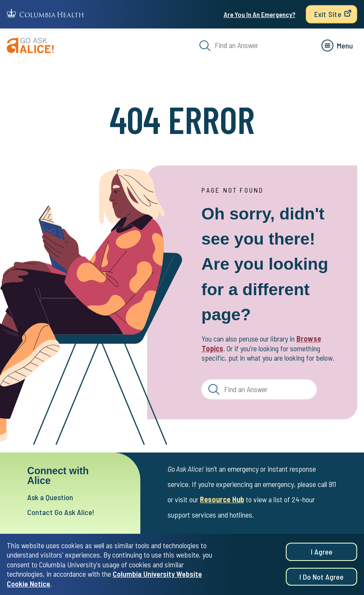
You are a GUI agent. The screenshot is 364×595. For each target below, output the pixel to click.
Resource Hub (222, 499)
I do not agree (321, 581)
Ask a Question (50, 497)
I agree (322, 556)
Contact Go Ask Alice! (61, 512)
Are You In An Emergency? (260, 14)
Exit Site (328, 14)
